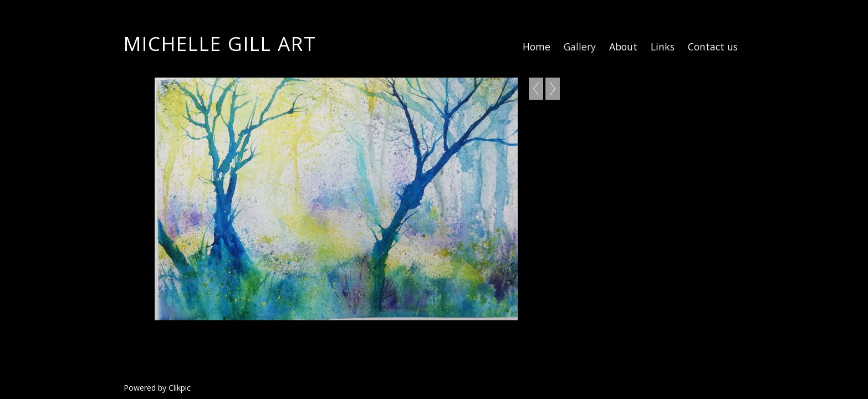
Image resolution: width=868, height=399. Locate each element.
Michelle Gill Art (220, 43)
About (623, 47)
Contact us (713, 47)
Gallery (580, 47)
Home (537, 47)
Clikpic (180, 388)
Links (663, 47)
